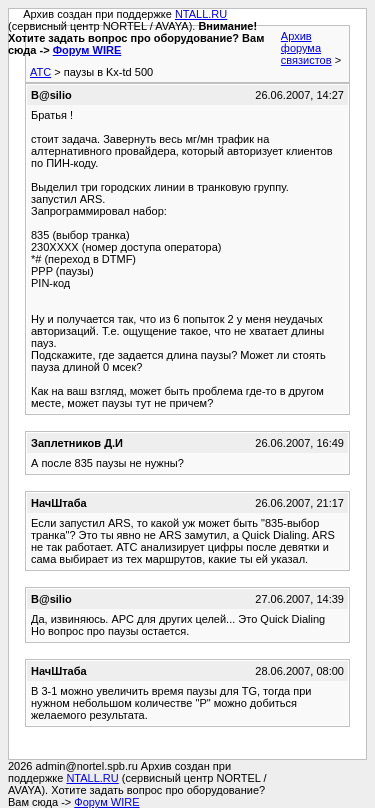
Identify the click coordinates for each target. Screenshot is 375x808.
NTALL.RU (201, 14)
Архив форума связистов (306, 48)
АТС (40, 72)
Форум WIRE (87, 50)
